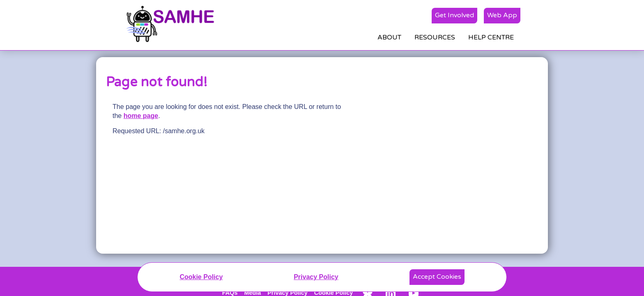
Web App (502, 15)
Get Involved (454, 15)
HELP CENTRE (491, 37)
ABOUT (389, 37)
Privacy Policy (316, 277)
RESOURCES (435, 37)
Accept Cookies (437, 277)
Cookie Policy (201, 277)
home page (141, 116)
